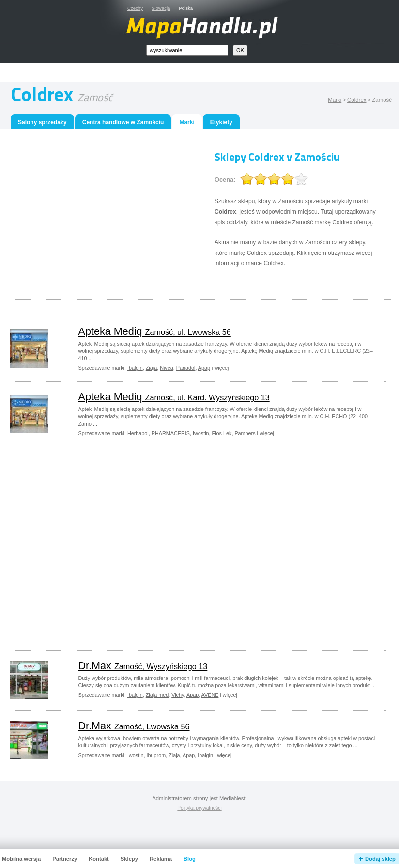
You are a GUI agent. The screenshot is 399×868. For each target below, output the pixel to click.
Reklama (161, 859)
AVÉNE (210, 695)
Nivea (167, 368)
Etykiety (221, 122)
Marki (335, 100)
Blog (190, 859)
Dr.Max (143, 666)
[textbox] (187, 50)
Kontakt (99, 859)
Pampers (245, 433)
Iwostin (201, 433)
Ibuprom (156, 755)
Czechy (135, 8)
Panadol (186, 368)
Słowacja (161, 8)
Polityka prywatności (199, 808)
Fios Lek (222, 433)
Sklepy (129, 859)
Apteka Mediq (155, 331)
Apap (204, 368)
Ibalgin (135, 368)
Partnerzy (65, 859)
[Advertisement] (97, 209)
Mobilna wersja (21, 859)
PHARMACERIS (171, 433)
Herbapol (138, 433)
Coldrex (357, 100)
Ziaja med (157, 695)
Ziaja (151, 368)
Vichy (177, 695)
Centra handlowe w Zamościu (123, 122)
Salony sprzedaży (42, 122)
